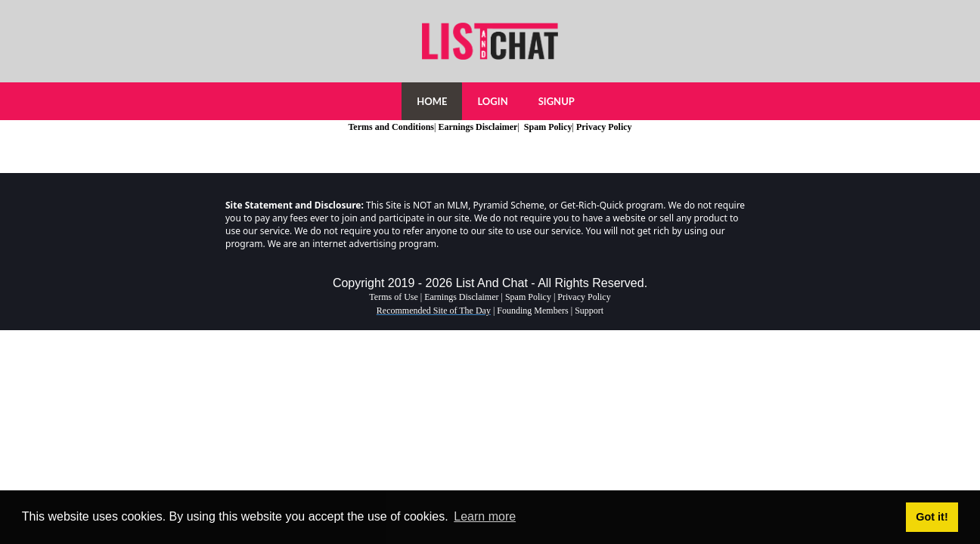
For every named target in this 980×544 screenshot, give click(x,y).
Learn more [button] (485, 516)
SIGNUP (557, 101)
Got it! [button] (932, 517)
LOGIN (492, 101)
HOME (432, 101)
